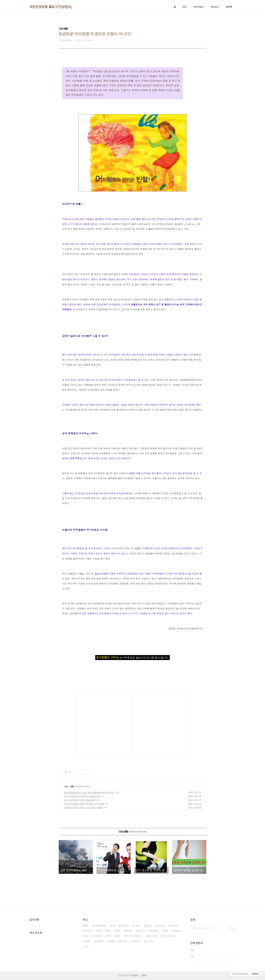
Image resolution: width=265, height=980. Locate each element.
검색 (232, 928)
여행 (109, 936)
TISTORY (134, 976)
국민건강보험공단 (134, 936)
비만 (100, 931)
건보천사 (174, 926)
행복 (87, 926)
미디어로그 (199, 7)
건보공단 (98, 936)
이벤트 (88, 941)
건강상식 (125, 926)
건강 (66, 786)
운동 (118, 931)
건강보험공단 (100, 926)
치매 (166, 931)
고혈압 (137, 926)
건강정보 (155, 931)
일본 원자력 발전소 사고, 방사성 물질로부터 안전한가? (89, 792)
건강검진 (100, 941)
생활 (72, 786)
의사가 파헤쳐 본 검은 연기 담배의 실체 (82, 796)
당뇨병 (148, 926)
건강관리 (136, 941)
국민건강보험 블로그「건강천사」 (51, 7)
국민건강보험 (169, 936)
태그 (185, 7)
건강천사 (177, 931)
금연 (118, 936)
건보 (113, 926)
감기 (109, 931)
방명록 (229, 7)
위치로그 (215, 7)
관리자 (144, 976)
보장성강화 (152, 936)
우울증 (112, 941)
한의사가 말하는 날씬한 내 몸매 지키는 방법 (84, 804)
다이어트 (89, 931)
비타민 (124, 941)
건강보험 (161, 926)
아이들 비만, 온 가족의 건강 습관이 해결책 (83, 808)
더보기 (86, 947)
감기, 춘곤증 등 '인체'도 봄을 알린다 (81, 800)
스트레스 (149, 941)
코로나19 (141, 931)
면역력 (129, 931)
